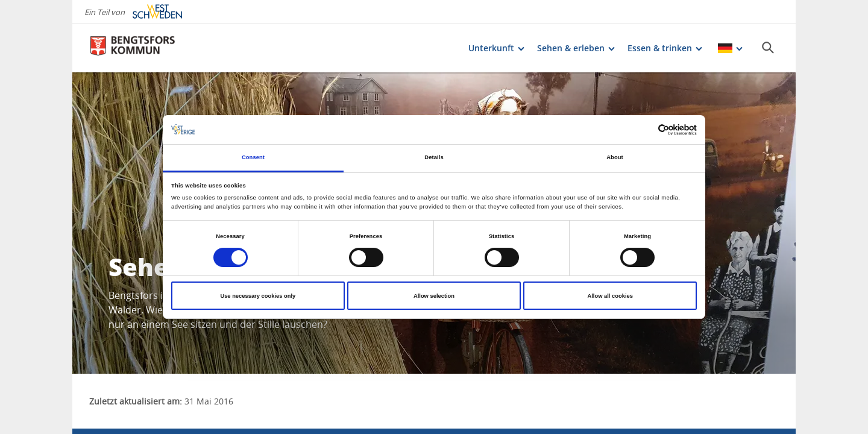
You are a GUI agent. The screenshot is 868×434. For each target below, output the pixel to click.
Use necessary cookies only (258, 296)
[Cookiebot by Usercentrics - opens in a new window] (644, 130)
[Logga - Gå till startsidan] (133, 48)
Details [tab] (434, 157)
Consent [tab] (253, 157)
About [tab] (615, 157)
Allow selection (434, 296)
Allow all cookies (610, 296)
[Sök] (768, 48)
